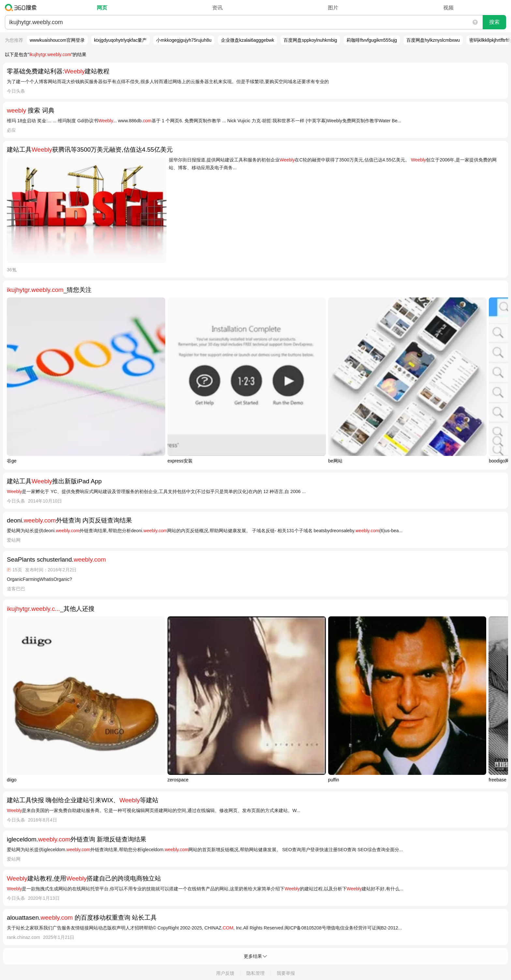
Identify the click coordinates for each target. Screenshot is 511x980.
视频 (448, 8)
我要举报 (286, 973)
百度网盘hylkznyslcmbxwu (433, 40)
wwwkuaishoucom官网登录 (57, 40)
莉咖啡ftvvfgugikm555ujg (372, 40)
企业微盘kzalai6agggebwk (248, 40)
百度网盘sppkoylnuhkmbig (310, 40)
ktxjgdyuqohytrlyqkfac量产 (121, 40)
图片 (333, 8)
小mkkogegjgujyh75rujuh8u (184, 40)
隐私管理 (255, 973)
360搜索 (22, 8)
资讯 (217, 8)
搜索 (494, 22)
